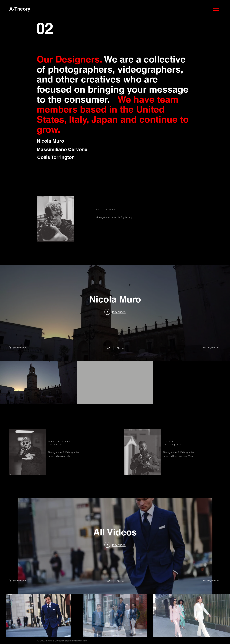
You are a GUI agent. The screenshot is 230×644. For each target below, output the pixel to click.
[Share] (110, 348)
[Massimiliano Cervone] (63, 149)
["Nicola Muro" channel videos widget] (115, 334)
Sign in (120, 348)
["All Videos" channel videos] (115, 616)
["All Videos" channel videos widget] (115, 567)
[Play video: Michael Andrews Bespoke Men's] (115, 545)
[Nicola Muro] (63, 141)
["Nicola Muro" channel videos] (115, 383)
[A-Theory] (20, 9)
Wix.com (83, 641)
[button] (216, 8)
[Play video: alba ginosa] (115, 312)
